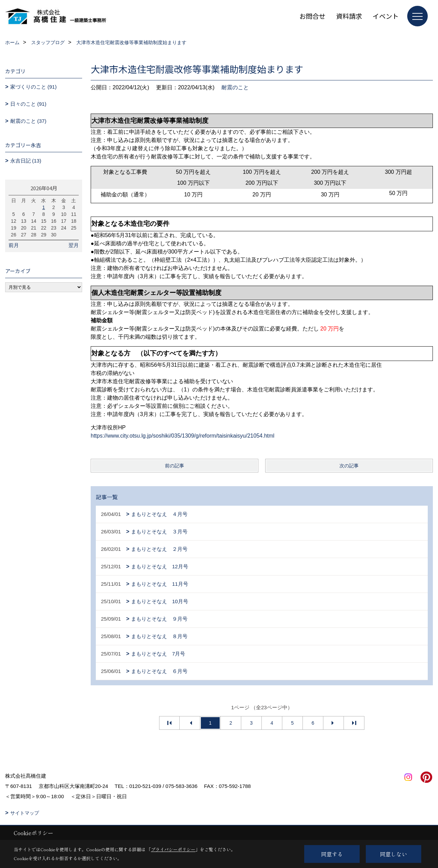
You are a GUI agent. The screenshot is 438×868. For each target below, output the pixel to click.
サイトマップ (25, 813)
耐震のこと (235, 87)
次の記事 (349, 466)
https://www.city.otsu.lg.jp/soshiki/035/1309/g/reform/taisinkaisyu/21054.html (183, 436)
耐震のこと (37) (28, 121)
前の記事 (175, 466)
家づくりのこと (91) (34, 87)
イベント (386, 16)
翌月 (74, 245)
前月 (14, 245)
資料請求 (349, 16)
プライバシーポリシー (173, 849)
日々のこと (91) (28, 104)
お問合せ (312, 16)
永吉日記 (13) (26, 161)
